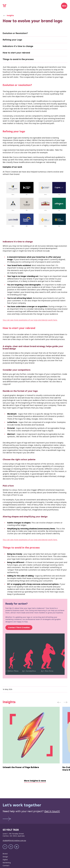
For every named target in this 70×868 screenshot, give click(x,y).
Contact (6, 866)
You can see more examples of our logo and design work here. (30, 320)
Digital (5, 860)
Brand (5, 854)
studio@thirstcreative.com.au (14, 841)
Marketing (7, 863)
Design (5, 857)
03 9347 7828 (11, 830)
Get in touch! (52, 811)
